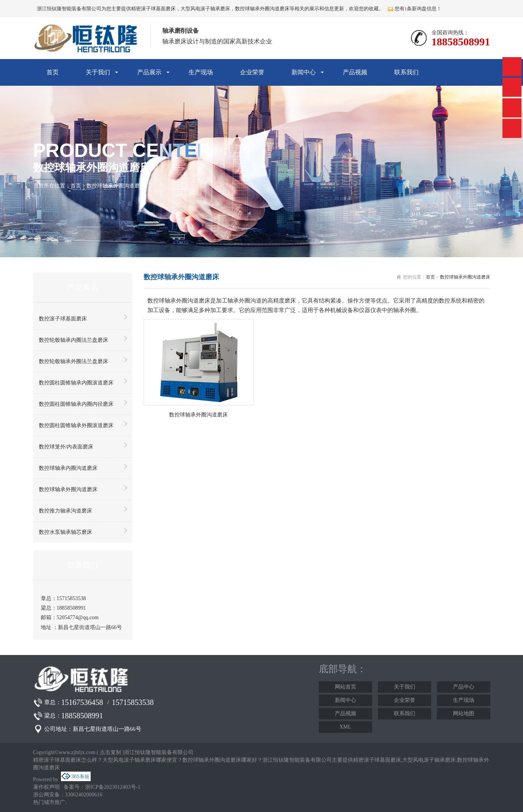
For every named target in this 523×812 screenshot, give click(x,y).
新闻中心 (304, 72)
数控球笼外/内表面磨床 (66, 447)
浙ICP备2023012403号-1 (113, 787)
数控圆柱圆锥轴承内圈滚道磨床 (76, 383)
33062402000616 (84, 795)
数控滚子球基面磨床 (63, 319)
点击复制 (110, 752)
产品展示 (149, 72)
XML (345, 727)
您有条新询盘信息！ (415, 9)
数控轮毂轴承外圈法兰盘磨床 (74, 361)
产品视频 (355, 72)
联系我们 (406, 72)
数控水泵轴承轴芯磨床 (66, 532)
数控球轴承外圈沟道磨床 (116, 186)
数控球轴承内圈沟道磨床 (68, 468)
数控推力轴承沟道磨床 (66, 511)
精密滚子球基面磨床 (153, 9)
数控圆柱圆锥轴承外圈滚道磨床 (76, 425)
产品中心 (464, 687)
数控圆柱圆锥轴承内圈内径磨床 (76, 404)
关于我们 (98, 72)
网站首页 (345, 687)
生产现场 (201, 72)
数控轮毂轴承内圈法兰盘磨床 (74, 340)
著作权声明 (46, 787)
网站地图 (464, 714)
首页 (53, 72)
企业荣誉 (252, 72)
